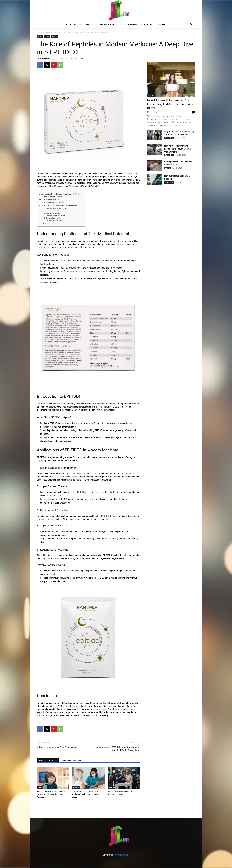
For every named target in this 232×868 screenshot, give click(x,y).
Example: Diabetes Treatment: (56, 211)
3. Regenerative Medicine (53, 218)
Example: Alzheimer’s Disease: (56, 216)
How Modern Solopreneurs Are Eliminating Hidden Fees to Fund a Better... (171, 104)
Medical (54, 37)
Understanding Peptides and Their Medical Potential (60, 194)
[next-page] (44, 803)
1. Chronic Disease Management (55, 208)
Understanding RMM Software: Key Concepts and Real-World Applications (118, 749)
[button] (191, 25)
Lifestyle (112, 787)
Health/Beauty (107, 24)
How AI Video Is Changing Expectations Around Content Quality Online (178, 149)
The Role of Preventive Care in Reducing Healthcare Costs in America (85, 794)
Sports (167, 168)
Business (71, 24)
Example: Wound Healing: (54, 221)
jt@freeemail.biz (122, 855)
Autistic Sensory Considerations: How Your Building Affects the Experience (51, 794)
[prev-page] (39, 803)
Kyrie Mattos (45, 58)
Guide (47, 37)
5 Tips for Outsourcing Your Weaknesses (57, 747)
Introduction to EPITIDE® (49, 200)
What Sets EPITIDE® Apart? (54, 203)
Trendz (162, 24)
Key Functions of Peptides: (53, 197)
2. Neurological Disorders (53, 213)
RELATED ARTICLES (48, 760)
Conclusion (43, 223)
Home (40, 32)
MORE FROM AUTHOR (71, 760)
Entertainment (129, 24)
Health (48, 32)
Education (148, 24)
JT (148, 112)
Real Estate (169, 182)
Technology (87, 24)
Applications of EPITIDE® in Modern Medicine (58, 205)
